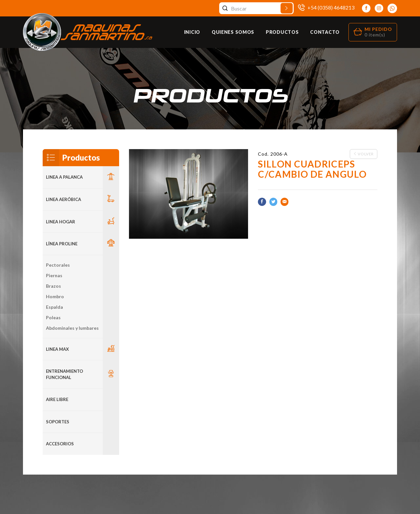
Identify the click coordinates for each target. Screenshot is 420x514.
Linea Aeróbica (63, 199)
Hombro (55, 296)
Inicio (192, 32)
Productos (282, 32)
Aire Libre (57, 399)
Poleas (53, 317)
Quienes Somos (233, 32)
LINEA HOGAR (61, 222)
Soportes (58, 422)
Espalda (54, 307)
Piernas (54, 275)
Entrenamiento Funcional (64, 374)
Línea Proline (62, 244)
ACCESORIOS (60, 444)
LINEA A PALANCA (64, 177)
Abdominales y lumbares (72, 328)
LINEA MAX (57, 349)
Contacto (325, 32)
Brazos (53, 286)
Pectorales (58, 265)
